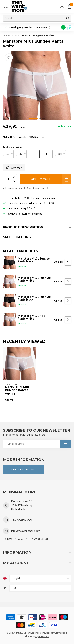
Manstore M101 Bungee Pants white (35, 35)
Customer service (24, 470)
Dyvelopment (42, 636)
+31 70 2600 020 (22, 520)
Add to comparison (13, 188)
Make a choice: (14, 147)
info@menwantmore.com (26, 531)
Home (6, 35)
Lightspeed (61, 633)
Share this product (38, 188)
